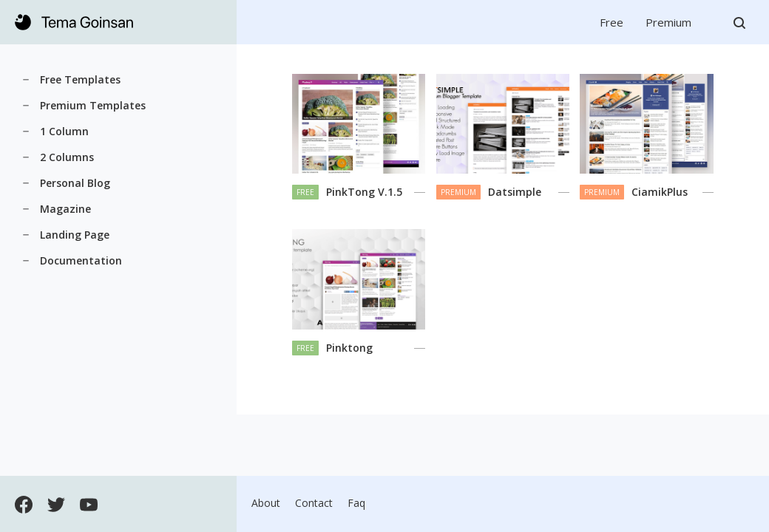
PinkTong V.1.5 (364, 192)
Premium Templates (93, 105)
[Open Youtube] (89, 504)
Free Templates (80, 79)
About (266, 503)
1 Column (64, 131)
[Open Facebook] (24, 504)
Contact (314, 503)
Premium (668, 22)
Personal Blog (75, 183)
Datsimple (515, 192)
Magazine (65, 209)
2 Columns (67, 157)
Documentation (81, 260)
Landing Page (75, 235)
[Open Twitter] (56, 504)
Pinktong (349, 348)
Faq (356, 503)
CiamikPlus (660, 192)
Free (612, 22)
